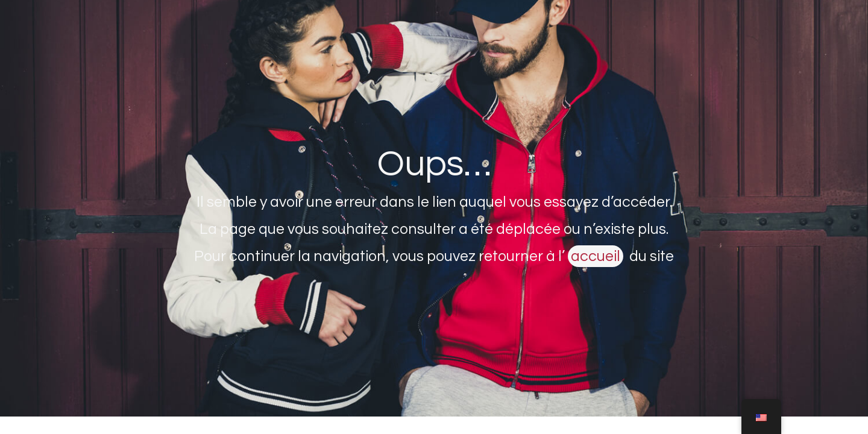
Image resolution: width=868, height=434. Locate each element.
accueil (596, 256)
